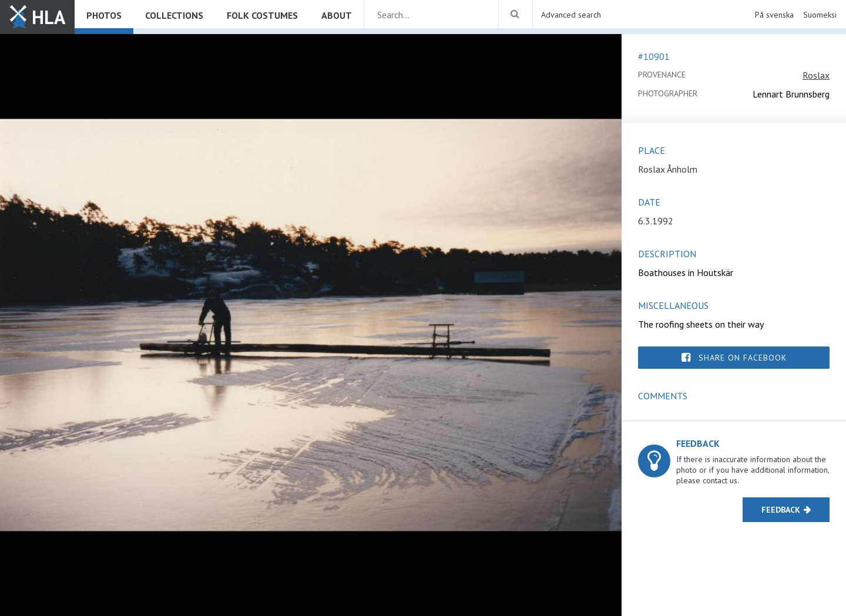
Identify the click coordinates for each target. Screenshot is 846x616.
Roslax (816, 75)
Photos (104, 15)
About (337, 15)
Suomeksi (820, 15)
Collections (174, 15)
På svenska (774, 15)
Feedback (781, 510)
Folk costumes (262, 15)
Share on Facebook (743, 358)
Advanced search (571, 15)
